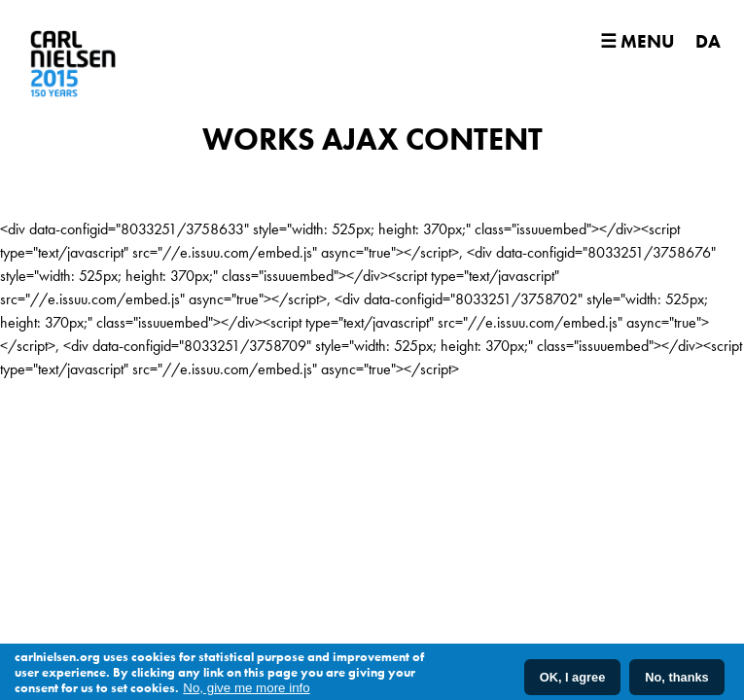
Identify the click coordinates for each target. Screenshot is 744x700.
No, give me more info (246, 688)
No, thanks (676, 677)
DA (708, 41)
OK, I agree (573, 677)
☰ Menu (637, 41)
